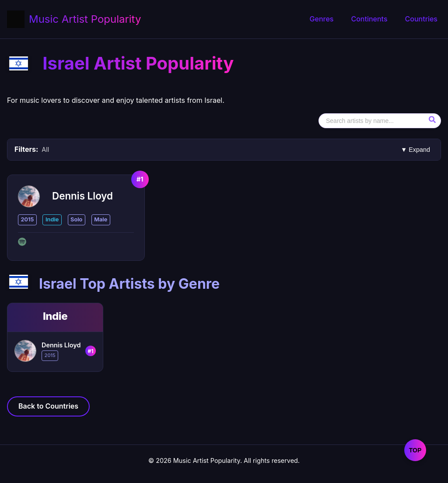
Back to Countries (48, 406)
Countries (421, 19)
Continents (369, 19)
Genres (322, 19)
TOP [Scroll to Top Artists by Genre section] (415, 450)
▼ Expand (415, 150)
